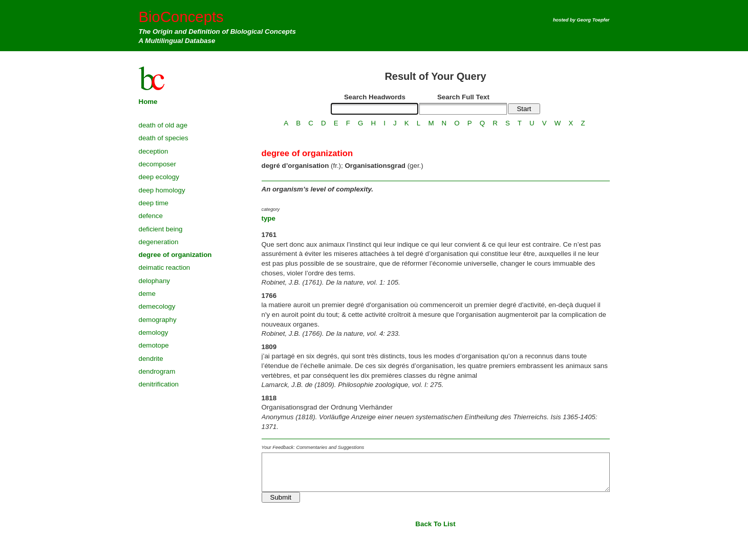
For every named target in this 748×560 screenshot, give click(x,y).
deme (147, 294)
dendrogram (157, 371)
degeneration (159, 242)
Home (148, 102)
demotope (154, 345)
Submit (281, 497)
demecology (157, 306)
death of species (164, 138)
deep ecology (159, 177)
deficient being (161, 229)
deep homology (162, 190)
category (271, 209)
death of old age (163, 125)
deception (154, 151)
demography (158, 320)
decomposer (157, 164)
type (269, 218)
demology (154, 332)
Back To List (435, 524)
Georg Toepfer (593, 20)
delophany (155, 281)
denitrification (159, 384)
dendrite (151, 359)
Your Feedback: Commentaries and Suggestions (313, 447)
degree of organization (175, 255)
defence (151, 216)
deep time (154, 203)
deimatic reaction (165, 267)
